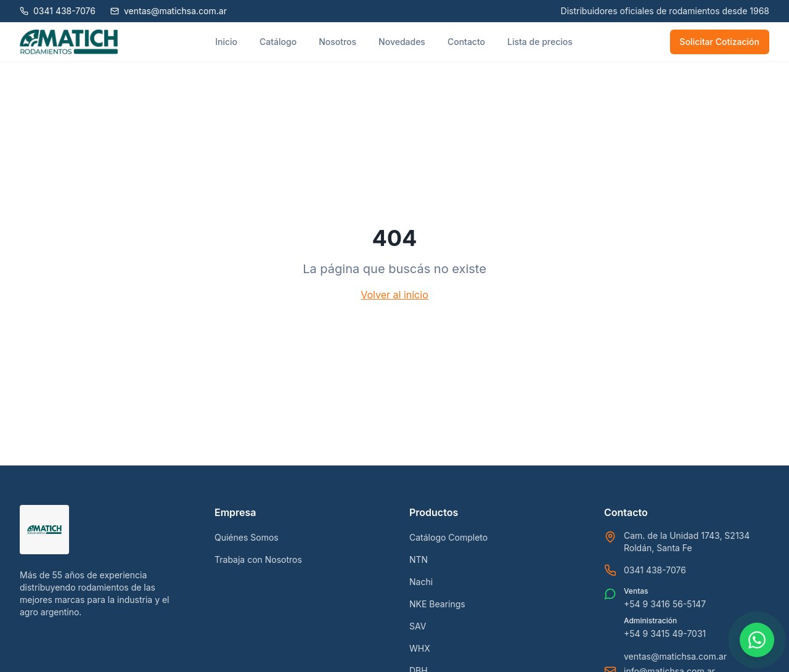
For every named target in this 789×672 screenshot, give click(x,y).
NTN (419, 559)
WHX (420, 648)
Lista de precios (540, 42)
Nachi (421, 582)
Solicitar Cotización (720, 42)
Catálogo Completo (448, 537)
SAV (418, 626)
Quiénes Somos (247, 537)
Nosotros (337, 42)
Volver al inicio (394, 295)
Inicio (226, 42)
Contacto (466, 42)
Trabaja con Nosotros (258, 559)
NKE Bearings (437, 604)
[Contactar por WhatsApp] (757, 640)
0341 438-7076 (655, 570)
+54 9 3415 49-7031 (665, 633)
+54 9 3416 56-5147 (665, 604)
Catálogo (278, 42)
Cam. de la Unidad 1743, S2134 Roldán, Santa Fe (687, 542)
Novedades (402, 42)
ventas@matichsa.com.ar (675, 656)
